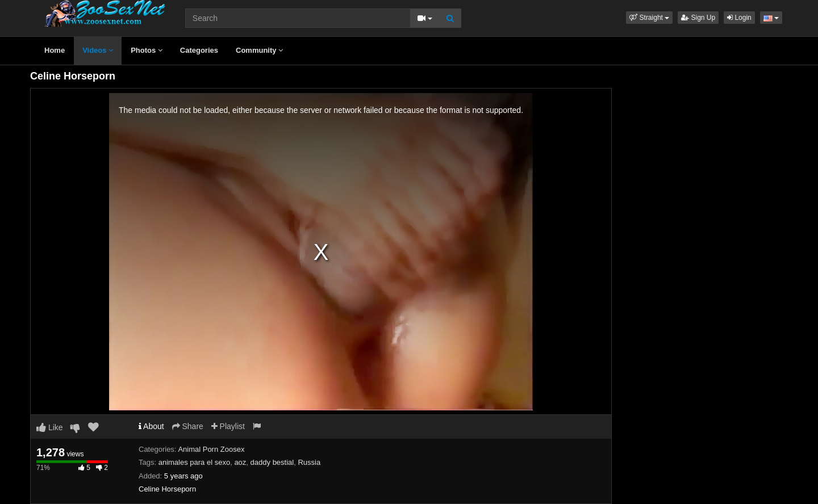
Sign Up (698, 18)
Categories (199, 50)
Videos (98, 50)
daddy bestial (272, 462)
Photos (147, 50)
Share (188, 426)
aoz (240, 462)
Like (50, 427)
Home (55, 50)
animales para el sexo (194, 462)
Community (259, 50)
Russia (309, 462)
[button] (649, 18)
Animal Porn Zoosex (211, 449)
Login (739, 18)
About (151, 426)
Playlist (228, 426)
